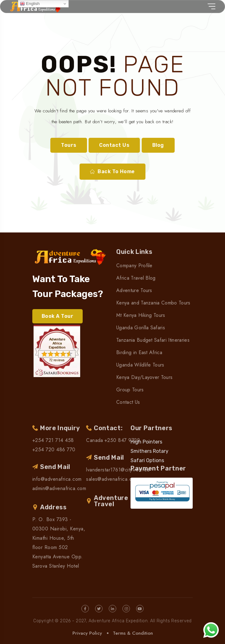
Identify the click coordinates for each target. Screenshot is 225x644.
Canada (95, 440)
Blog (158, 145)
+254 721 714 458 (53, 440)
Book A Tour (57, 316)
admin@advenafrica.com (59, 488)
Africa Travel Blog (136, 278)
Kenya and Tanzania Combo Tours (153, 303)
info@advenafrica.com (57, 479)
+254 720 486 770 (54, 450)
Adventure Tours (134, 290)
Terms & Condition (133, 633)
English (30, 4)
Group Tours (130, 390)
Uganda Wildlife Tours (140, 365)
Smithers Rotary (149, 451)
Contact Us (114, 145)
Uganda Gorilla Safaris (141, 328)
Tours (69, 145)
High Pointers (146, 442)
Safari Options (147, 460)
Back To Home (112, 172)
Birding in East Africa (139, 352)
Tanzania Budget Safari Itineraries (153, 340)
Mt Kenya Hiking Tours (141, 315)
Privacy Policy (87, 633)
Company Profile (134, 266)
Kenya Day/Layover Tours (144, 377)
